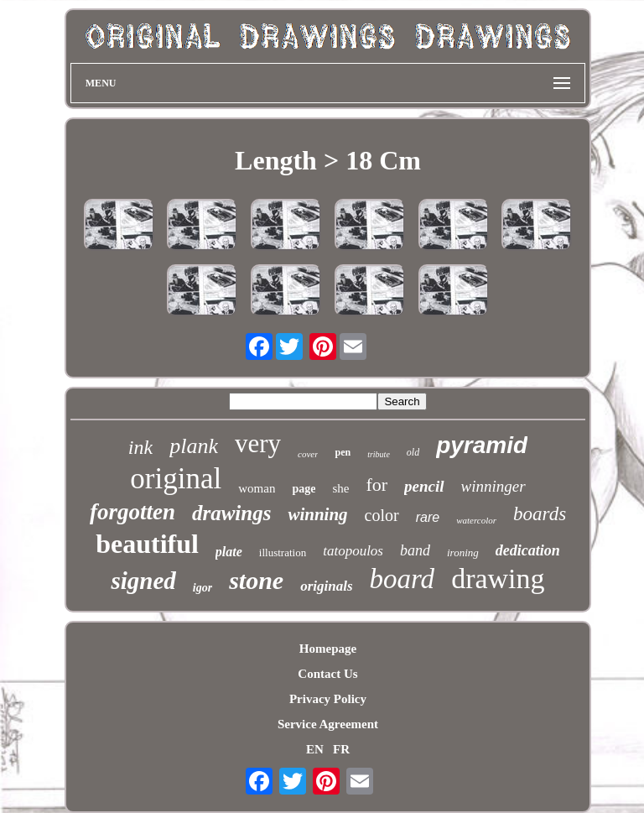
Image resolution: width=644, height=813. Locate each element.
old (413, 452)
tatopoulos (353, 551)
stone (256, 580)
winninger (493, 486)
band (415, 550)
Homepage (328, 649)
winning (317, 514)
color (382, 515)
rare (428, 517)
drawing (498, 578)
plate (229, 552)
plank (194, 446)
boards (540, 514)
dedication (528, 550)
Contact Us (327, 674)
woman (257, 488)
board (402, 579)
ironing (463, 552)
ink (140, 447)
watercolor (476, 520)
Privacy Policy (328, 699)
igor (203, 588)
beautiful (147, 544)
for (377, 485)
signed (143, 581)
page (304, 489)
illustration (283, 552)
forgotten (132, 512)
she (340, 488)
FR (341, 749)
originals (326, 586)
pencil (424, 486)
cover (308, 454)
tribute (379, 454)
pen (343, 452)
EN (315, 749)
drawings (231, 513)
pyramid (482, 445)
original (176, 479)
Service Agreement (328, 724)
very (258, 443)
